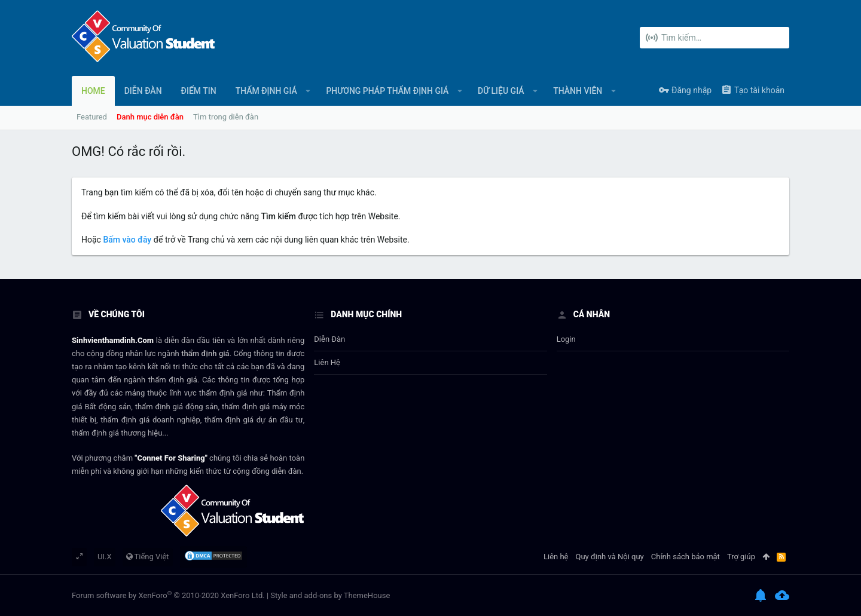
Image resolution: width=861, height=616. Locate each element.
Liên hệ (327, 362)
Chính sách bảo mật (686, 557)
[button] (308, 91)
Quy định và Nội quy (610, 557)
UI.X (105, 557)
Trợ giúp (741, 557)
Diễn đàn (329, 339)
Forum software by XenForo (168, 595)
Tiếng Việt (148, 557)
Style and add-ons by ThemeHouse (330, 595)
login (566, 339)
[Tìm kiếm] (715, 38)
